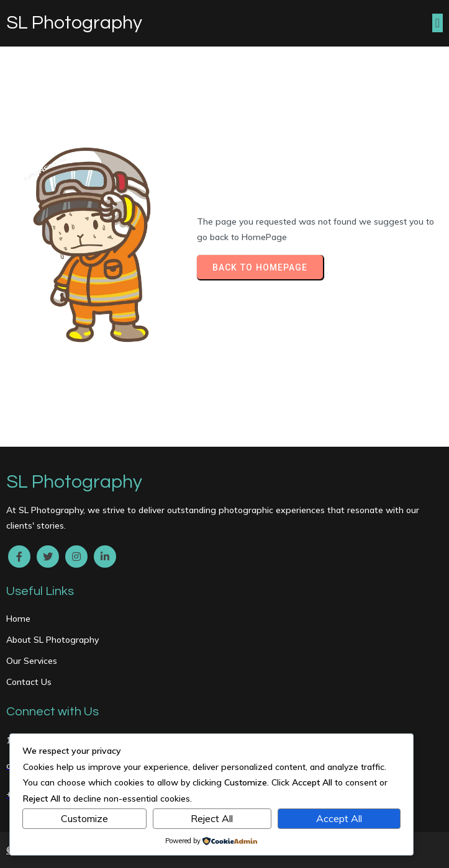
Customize (84, 818)
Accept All (339, 818)
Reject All (212, 818)
